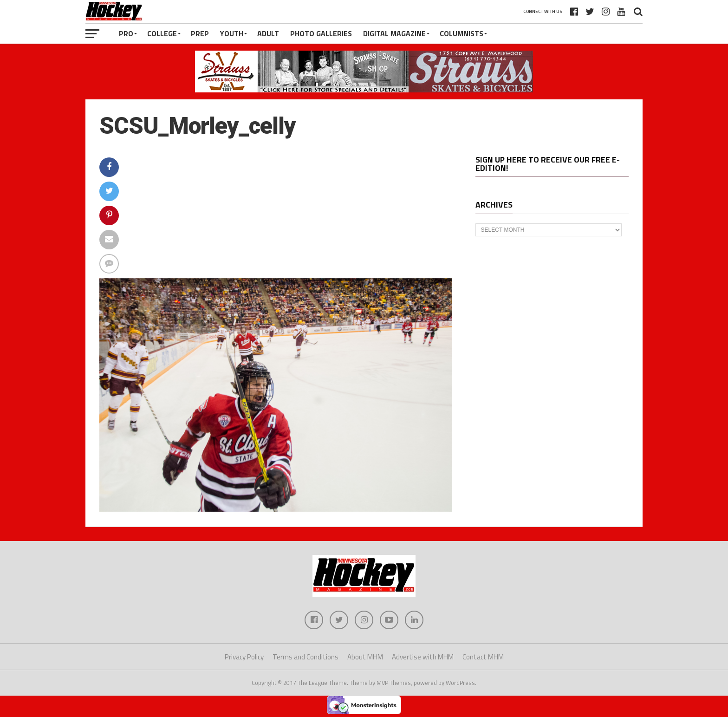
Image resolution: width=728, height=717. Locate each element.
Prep (200, 33)
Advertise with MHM (423, 657)
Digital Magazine (394, 33)
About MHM (365, 657)
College (162, 33)
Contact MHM (483, 657)
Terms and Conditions (305, 657)
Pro (126, 33)
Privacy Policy (244, 657)
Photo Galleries (321, 33)
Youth (232, 33)
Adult (268, 33)
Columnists (461, 33)
